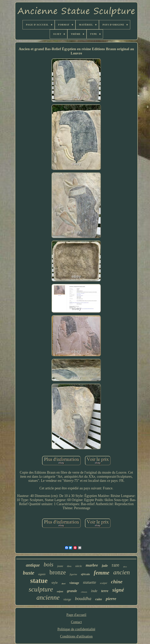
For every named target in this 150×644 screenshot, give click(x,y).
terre (105, 591)
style (55, 583)
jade (105, 566)
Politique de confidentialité (76, 629)
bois (49, 564)
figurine (73, 574)
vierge (67, 599)
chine (117, 582)
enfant (60, 591)
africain (85, 574)
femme (102, 573)
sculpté (104, 583)
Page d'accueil (76, 615)
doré (63, 584)
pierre (111, 599)
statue (39, 581)
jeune (60, 566)
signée (42, 574)
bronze (58, 572)
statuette (89, 582)
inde (94, 591)
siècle (79, 566)
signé (118, 590)
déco (125, 567)
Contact (76, 622)
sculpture (41, 589)
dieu (69, 566)
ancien (122, 572)
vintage (74, 583)
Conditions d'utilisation (76, 636)
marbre (92, 565)
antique (33, 565)
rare (116, 565)
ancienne (48, 598)
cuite (98, 599)
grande (72, 591)
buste (29, 573)
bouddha (83, 598)
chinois (84, 592)
